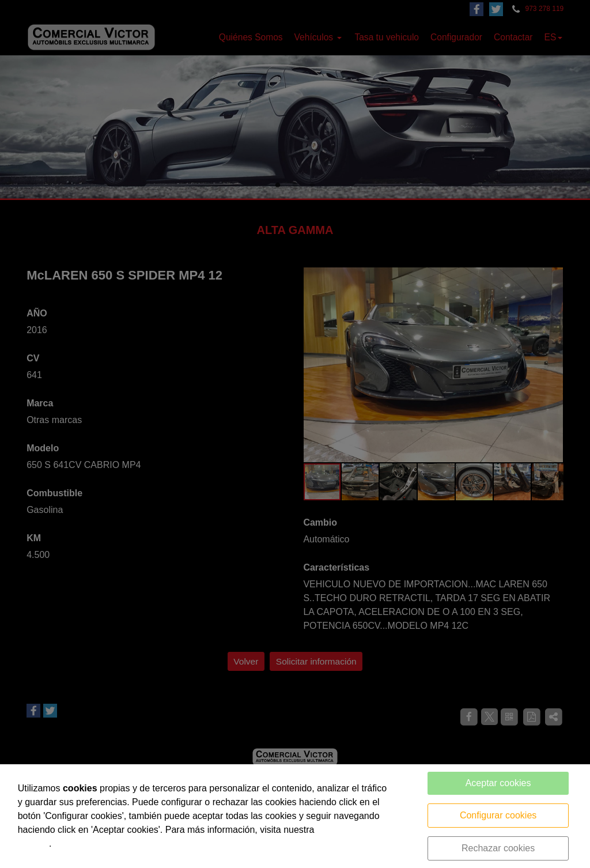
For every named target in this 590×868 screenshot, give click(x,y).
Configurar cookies (498, 815)
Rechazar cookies (498, 848)
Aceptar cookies (498, 783)
